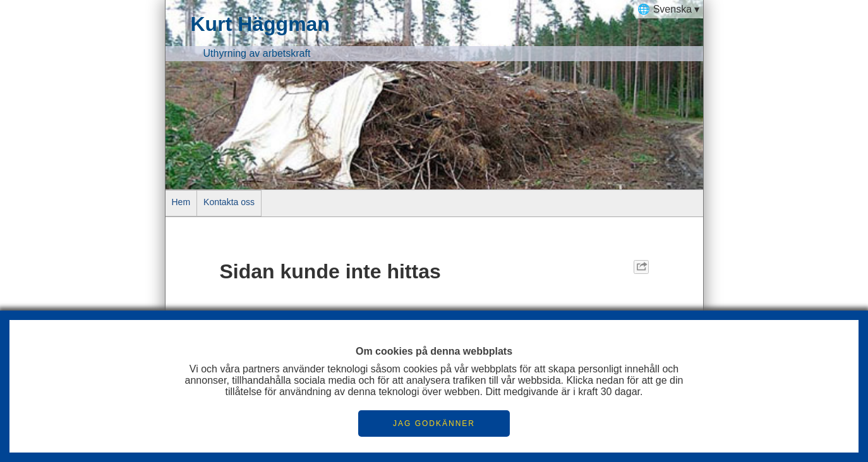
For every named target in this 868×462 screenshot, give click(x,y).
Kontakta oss (229, 202)
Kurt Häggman (260, 24)
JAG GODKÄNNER (434, 423)
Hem (181, 202)
